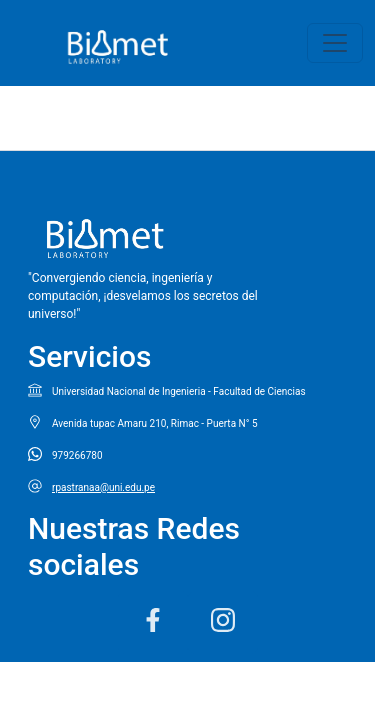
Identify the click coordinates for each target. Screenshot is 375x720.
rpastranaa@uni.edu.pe (103, 487)
